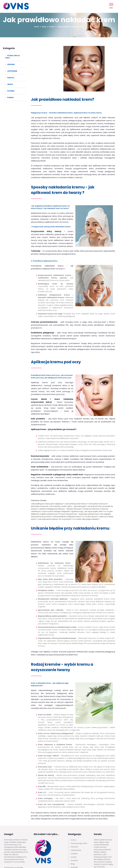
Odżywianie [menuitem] (12, 71)
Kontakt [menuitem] (74, 832)
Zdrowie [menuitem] (11, 64)
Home (36, 27)
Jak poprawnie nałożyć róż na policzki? (55, 484)
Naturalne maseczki (40, 471)
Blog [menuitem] (73, 829)
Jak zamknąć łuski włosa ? (76, 469)
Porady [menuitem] (10, 98)
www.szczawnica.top (13, 835)
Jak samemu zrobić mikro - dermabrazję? (68, 471)
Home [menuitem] (73, 805)
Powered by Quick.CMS (102, 861)
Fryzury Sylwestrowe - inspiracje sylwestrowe (79, 479)
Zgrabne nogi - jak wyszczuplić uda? (87, 476)
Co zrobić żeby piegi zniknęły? (86, 484)
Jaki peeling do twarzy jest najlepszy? (47, 469)
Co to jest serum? (90, 482)
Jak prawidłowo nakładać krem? (67, 482)
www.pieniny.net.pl (12, 837)
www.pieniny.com (11, 840)
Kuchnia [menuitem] (11, 91)
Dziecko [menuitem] (11, 78)
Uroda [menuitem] (10, 84)
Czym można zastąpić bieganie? (56, 476)
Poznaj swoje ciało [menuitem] (12, 57)
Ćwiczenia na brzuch (98, 469)
